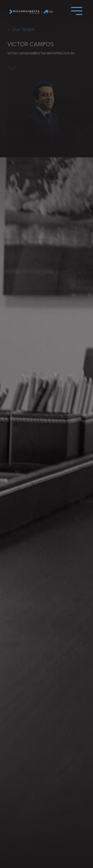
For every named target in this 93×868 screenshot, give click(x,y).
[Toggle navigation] (77, 11)
